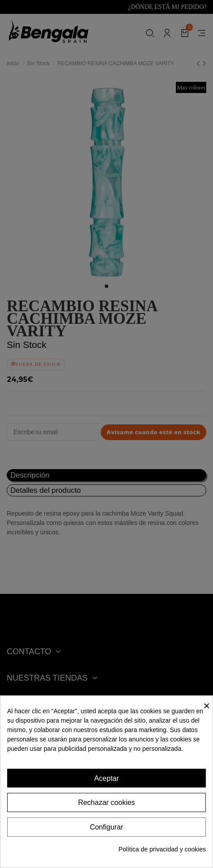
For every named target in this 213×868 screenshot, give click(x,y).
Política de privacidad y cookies (162, 849)
